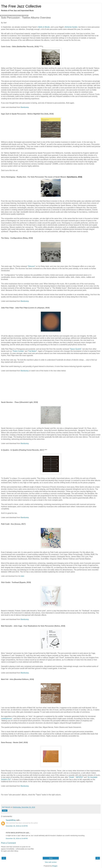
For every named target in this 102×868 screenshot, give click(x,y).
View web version (51, 862)
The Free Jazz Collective (21, 6)
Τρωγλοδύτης (11, 820)
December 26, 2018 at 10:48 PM (17, 839)
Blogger (55, 866)
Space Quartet (76, 349)
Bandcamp (25, 107)
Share (5, 811)
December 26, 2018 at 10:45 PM (17, 826)
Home (51, 858)
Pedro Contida (18, 351)
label (23, 576)
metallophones (7, 719)
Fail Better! (33, 351)
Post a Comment (8, 843)
